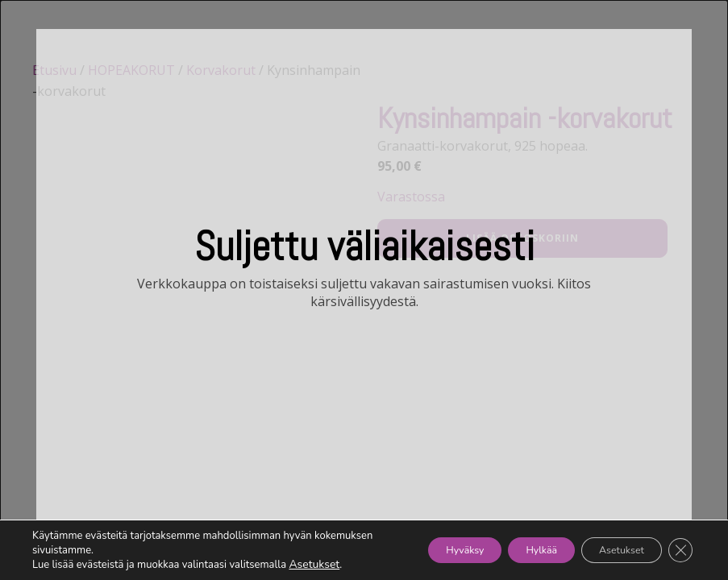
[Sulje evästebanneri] (678, 550)
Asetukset (312, 565)
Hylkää (510, 550)
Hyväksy (416, 550)
